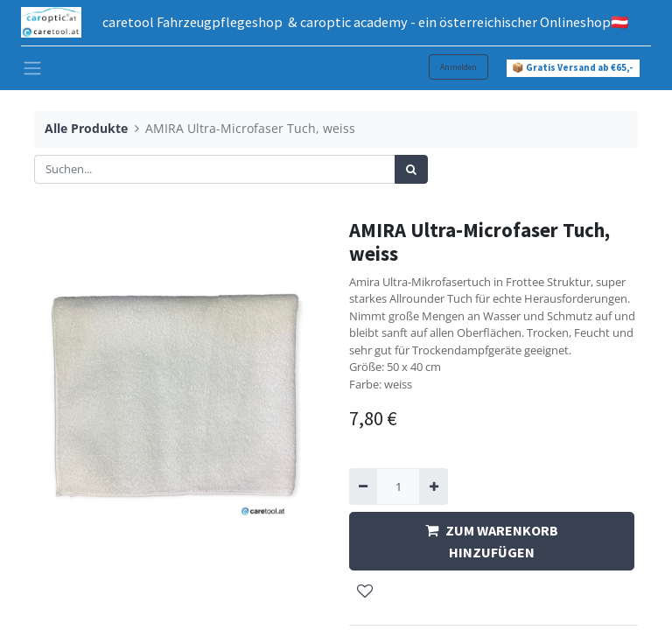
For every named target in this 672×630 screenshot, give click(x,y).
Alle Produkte (86, 128)
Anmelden (458, 67)
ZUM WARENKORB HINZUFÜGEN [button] (492, 541)
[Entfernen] (363, 486)
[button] (365, 593)
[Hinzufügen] (433, 486)
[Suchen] (411, 170)
